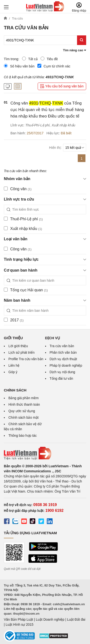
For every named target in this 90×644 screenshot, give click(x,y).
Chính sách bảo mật (24, 417)
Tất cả (30, 59)
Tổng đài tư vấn (61, 378)
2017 (14, 320)
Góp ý (13, 372)
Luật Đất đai (76, 619)
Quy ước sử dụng (22, 411)
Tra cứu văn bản (62, 346)
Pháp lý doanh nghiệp (66, 365)
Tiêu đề (49, 59)
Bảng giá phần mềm (24, 398)
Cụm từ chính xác (54, 66)
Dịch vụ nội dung (63, 372)
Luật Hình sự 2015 (20, 624)
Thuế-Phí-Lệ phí (23, 219)
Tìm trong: (12, 59)
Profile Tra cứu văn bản (26, 359)
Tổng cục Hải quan (26, 290)
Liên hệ (14, 365)
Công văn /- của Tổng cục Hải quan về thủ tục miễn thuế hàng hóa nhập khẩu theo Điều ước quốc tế (47, 110)
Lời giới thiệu (18, 346)
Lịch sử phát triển (21, 352)
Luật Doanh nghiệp (50, 619)
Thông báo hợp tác (23, 436)
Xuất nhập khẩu (23, 228)
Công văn (18, 189)
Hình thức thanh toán (24, 404)
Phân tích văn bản (63, 352)
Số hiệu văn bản (19, 66)
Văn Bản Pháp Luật (18, 619)
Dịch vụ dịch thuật (63, 359)
